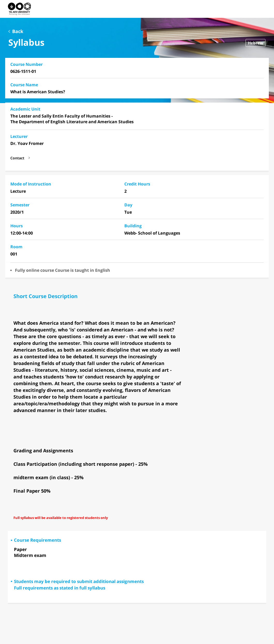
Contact (17, 158)
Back (18, 31)
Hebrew (256, 43)
